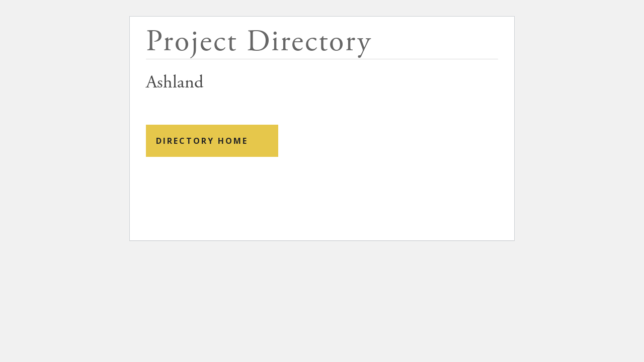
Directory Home (202, 141)
